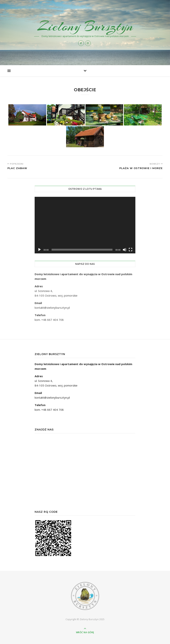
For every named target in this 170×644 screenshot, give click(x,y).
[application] (85, 225)
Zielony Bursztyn (85, 26)
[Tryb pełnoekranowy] (131, 250)
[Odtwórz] (39, 250)
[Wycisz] (125, 250)
